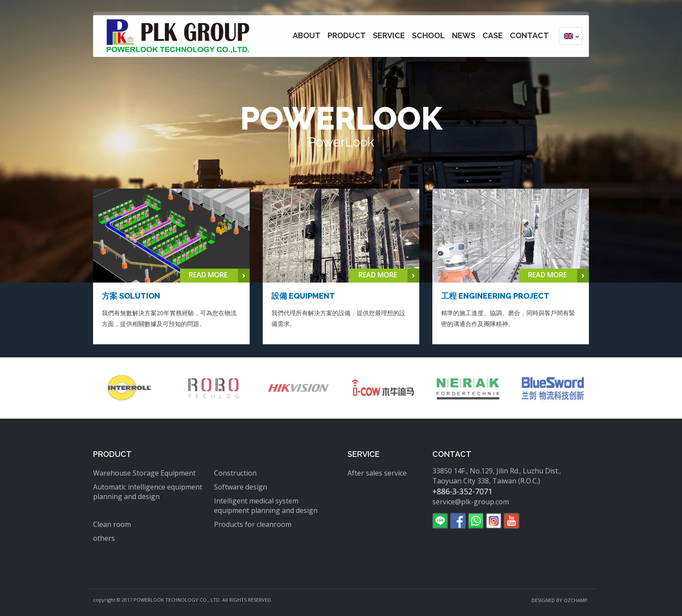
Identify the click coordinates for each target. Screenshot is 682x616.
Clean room (112, 524)
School (428, 35)
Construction (235, 473)
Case (493, 35)
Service (389, 35)
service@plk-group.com (471, 502)
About (307, 35)
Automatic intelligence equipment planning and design (148, 492)
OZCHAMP (576, 600)
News (464, 35)
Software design (241, 487)
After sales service (377, 473)
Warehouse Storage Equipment (144, 473)
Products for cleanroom (253, 524)
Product (347, 35)
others (104, 538)
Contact (529, 35)
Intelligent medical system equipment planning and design (266, 506)
